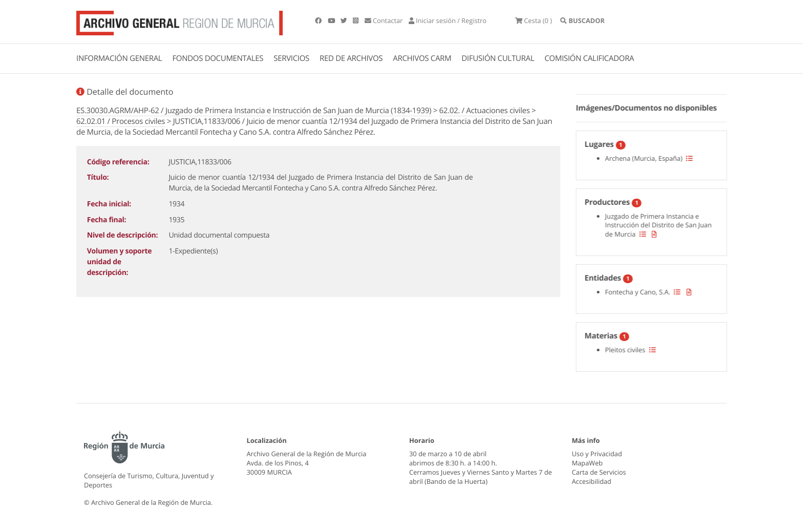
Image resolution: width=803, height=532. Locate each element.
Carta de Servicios (599, 472)
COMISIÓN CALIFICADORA (589, 58)
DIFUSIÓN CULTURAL (498, 58)
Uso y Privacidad (597, 454)
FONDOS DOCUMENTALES (218, 58)
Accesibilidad (592, 481)
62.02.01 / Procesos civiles (121, 121)
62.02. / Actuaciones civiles (485, 111)
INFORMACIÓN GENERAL (119, 58)
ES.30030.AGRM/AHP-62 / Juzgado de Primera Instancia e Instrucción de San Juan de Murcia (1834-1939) (254, 111)
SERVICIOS (291, 58)
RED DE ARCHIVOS (351, 58)
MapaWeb (587, 463)
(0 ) (534, 20)
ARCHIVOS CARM (422, 58)
